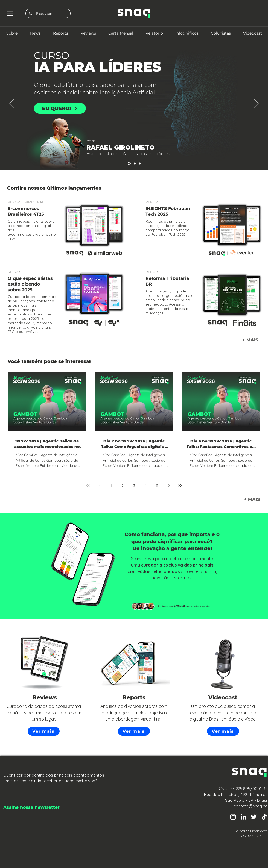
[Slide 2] (129, 164)
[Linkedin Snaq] (243, 817)
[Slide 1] (140, 164)
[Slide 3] (135, 164)
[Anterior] (11, 104)
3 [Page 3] (134, 485)
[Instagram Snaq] (233, 817)
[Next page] (168, 485)
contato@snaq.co (251, 806)
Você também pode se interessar (49, 361)
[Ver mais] (44, 731)
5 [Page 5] (157, 485)
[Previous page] (100, 485)
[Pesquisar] (47, 14)
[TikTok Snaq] (264, 817)
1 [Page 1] (111, 485)
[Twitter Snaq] (254, 817)
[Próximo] (257, 104)
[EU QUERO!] (60, 108)
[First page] (88, 485)
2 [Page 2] (123, 485)
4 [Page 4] (146, 485)
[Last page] (180, 485)
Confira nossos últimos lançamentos (54, 188)
